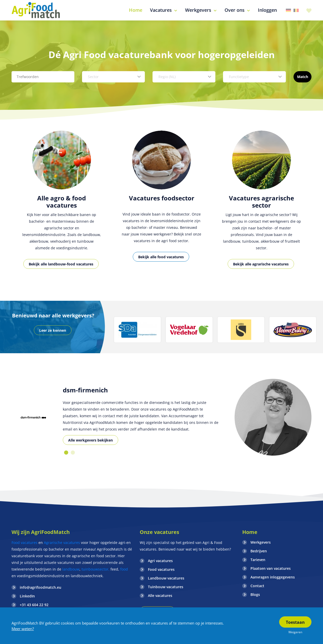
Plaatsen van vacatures (271, 568)
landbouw (71, 569)
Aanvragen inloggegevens (273, 577)
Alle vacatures (160, 595)
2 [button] (73, 453)
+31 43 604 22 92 (34, 605)
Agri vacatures (160, 561)
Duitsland (288, 10)
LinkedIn (27, 596)
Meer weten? (23, 629)
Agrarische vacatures (62, 543)
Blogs (255, 594)
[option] (62, 205)
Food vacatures (24, 543)
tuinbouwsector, (95, 569)
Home (250, 532)
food (124, 569)
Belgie (296, 10)
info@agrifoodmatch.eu (41, 587)
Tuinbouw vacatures (166, 587)
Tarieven (258, 560)
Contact (257, 586)
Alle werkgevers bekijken (90, 440)
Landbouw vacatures (166, 578)
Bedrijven (259, 551)
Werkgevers (261, 542)
